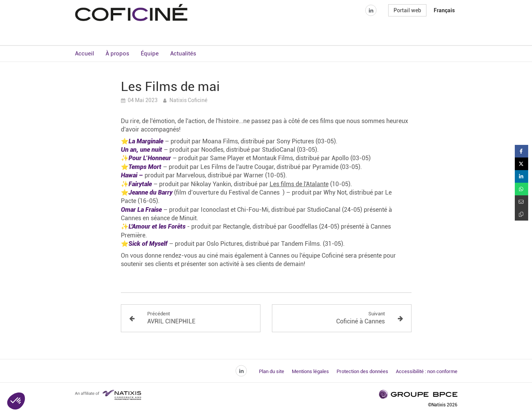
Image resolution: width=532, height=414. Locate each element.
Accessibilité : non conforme (427, 371)
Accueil (85, 54)
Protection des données (362, 371)
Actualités (183, 54)
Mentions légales (310, 371)
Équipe (150, 54)
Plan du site (272, 371)
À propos (117, 54)
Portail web (407, 24)
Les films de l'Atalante (299, 184)
